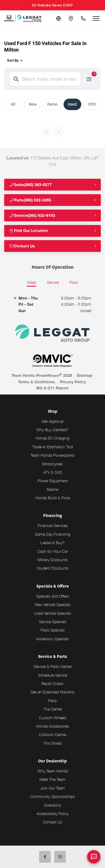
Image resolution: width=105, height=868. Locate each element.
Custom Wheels (53, 718)
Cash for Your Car (53, 551)
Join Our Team (53, 788)
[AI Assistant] (94, 857)
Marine (53, 489)
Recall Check (53, 684)
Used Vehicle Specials (53, 613)
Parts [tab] (74, 282)
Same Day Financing (53, 534)
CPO (92, 104)
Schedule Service (53, 675)
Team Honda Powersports (53, 455)
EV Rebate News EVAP (53, 5)
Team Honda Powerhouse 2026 (42, 375)
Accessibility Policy (53, 814)
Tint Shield (53, 743)
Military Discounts (53, 560)
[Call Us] (83, 18)
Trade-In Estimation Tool (53, 447)
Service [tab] (53, 282)
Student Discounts (53, 568)
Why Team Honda (53, 771)
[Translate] (59, 18)
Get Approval (53, 421)
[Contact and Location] (71, 18)
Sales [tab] (32, 282)
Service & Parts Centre (53, 666)
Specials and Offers (53, 596)
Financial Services (53, 525)
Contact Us (22, 246)
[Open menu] (96, 18)
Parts (53, 701)
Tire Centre (53, 709)
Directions (53, 805)
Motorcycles (53, 464)
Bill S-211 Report (53, 388)
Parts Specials (53, 630)
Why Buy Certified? (53, 430)
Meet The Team (53, 779)
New (33, 104)
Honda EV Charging (53, 438)
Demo (53, 104)
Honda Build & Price (53, 498)
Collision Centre (53, 734)
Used (72, 104)
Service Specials (53, 622)
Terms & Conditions (37, 382)
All (13, 104)
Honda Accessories (53, 726)
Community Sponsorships (53, 796)
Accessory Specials (53, 639)
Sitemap (85, 375)
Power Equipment (53, 481)
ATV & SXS (53, 472)
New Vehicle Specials (53, 604)
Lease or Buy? (53, 543)
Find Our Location (28, 230)
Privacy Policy (73, 382)
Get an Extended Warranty (53, 692)
